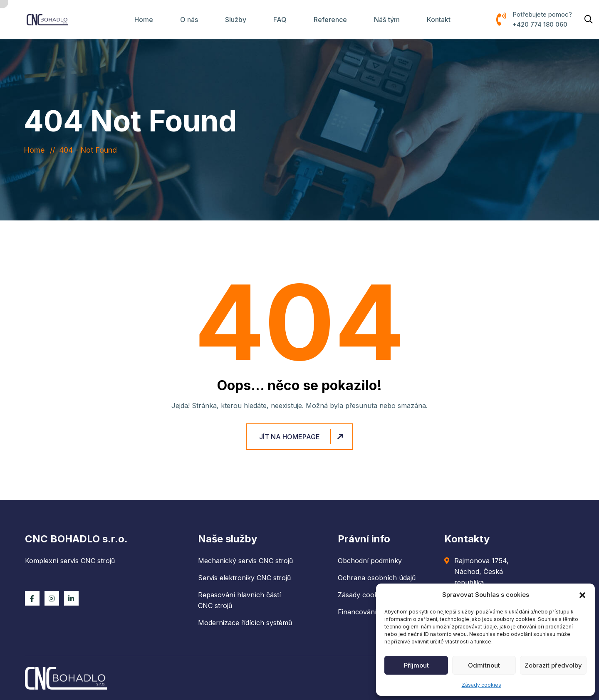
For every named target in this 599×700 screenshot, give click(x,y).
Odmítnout (484, 665)
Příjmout (416, 665)
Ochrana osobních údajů (377, 578)
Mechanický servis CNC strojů (245, 561)
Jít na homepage (302, 437)
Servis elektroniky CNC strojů (244, 578)
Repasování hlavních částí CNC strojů (239, 600)
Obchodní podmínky (370, 561)
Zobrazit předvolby (553, 665)
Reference (330, 20)
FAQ (280, 20)
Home (144, 20)
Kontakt (439, 20)
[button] (582, 595)
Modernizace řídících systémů (245, 623)
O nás (189, 20)
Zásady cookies (481, 685)
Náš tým (387, 20)
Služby (236, 20)
